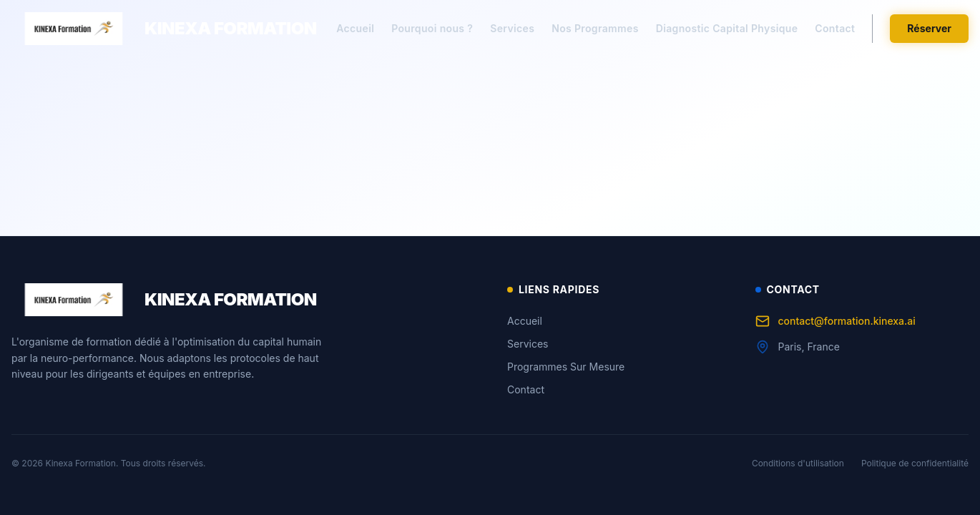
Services (512, 28)
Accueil (355, 28)
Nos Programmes (595, 28)
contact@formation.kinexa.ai (836, 321)
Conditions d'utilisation (798, 463)
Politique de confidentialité (915, 463)
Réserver (929, 28)
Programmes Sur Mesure (566, 367)
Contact (835, 28)
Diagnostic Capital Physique (727, 28)
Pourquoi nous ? (432, 28)
